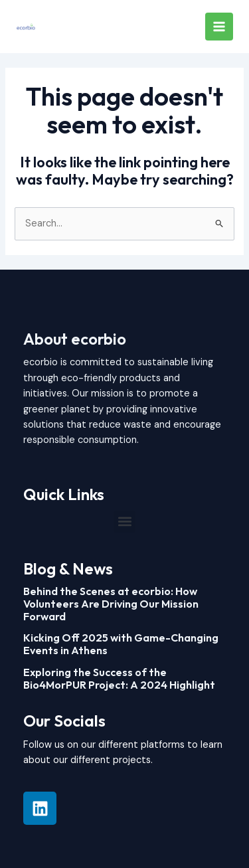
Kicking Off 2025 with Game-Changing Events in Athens (121, 644)
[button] (124, 522)
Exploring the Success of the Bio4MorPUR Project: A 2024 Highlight (119, 678)
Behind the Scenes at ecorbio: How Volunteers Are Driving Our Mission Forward (111, 604)
